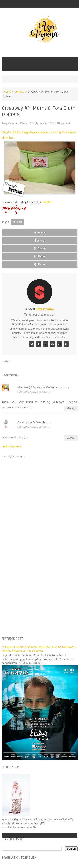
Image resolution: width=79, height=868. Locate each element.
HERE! (47, 202)
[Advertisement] (39, 591)
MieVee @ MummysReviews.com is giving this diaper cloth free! (40, 164)
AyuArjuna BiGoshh (31, 422)
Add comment (12, 446)
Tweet (40, 233)
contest (19, 92)
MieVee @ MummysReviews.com (41, 387)
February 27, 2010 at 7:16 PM (34, 427)
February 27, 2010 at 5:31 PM (34, 392)
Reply (71, 408)
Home (7, 92)
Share (39, 241)
